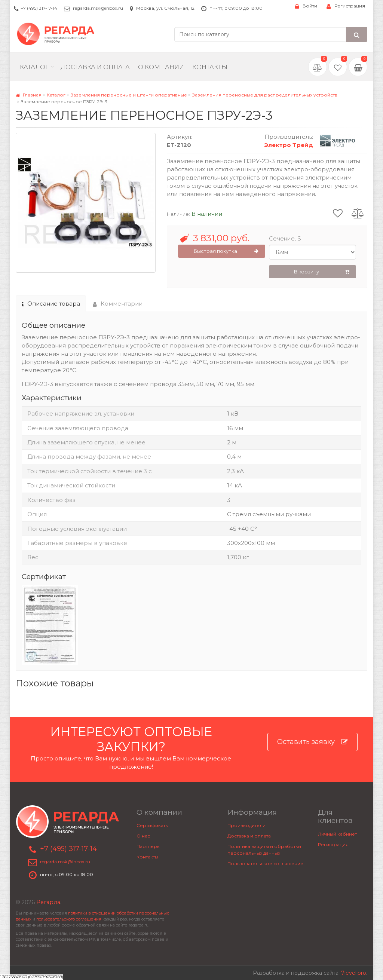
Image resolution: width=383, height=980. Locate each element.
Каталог (34, 67)
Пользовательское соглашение (265, 863)
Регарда (48, 902)
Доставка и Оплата (95, 67)
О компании (161, 67)
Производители (246, 825)
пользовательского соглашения (69, 919)
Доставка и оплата (249, 836)
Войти (306, 6)
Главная (29, 95)
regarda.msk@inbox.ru (98, 8)
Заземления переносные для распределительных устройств (265, 95)
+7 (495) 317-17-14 (39, 8)
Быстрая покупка (226, 251)
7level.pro (354, 973)
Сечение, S (285, 238)
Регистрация (346, 6)
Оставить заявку (312, 742)
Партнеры (148, 846)
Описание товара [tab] (51, 304)
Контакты (210, 67)
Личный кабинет (337, 834)
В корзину (322, 272)
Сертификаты (153, 825)
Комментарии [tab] (118, 304)
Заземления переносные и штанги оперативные (129, 95)
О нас (143, 836)
